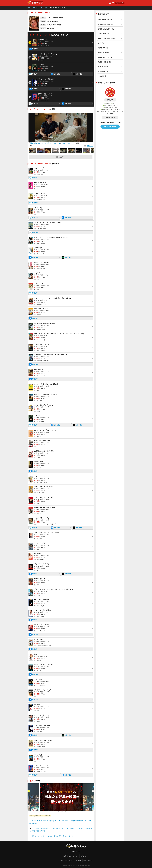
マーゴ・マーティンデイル (52, 143)
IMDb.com (90, 146)
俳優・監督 (44, 8)
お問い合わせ (110, 118)
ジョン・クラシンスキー (69, 143)
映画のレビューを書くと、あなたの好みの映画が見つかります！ (52, 836)
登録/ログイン (120, 3)
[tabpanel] (61, 797)
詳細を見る (110, 100)
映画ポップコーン (33, 8)
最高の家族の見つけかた (37, 143)
